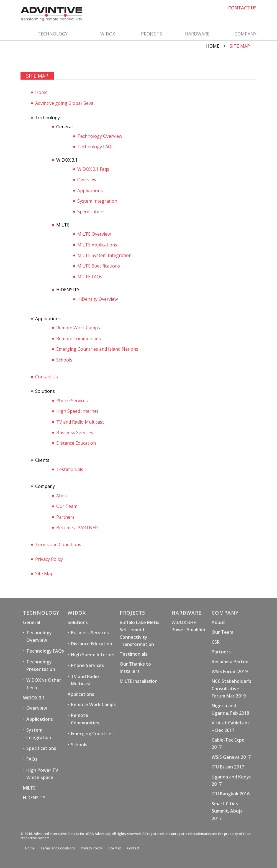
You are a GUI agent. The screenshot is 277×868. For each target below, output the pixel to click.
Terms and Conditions (58, 544)
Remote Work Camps (78, 328)
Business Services (75, 432)
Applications (90, 190)
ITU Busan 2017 (228, 767)
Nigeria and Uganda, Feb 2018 (230, 709)
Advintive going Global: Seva (64, 103)
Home (213, 46)
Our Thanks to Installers (135, 668)
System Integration (97, 201)
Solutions (78, 622)
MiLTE (29, 788)
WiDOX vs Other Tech (44, 684)
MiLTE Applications (97, 245)
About (63, 496)
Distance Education (76, 443)
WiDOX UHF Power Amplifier (189, 626)
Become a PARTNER (77, 528)
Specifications (91, 212)
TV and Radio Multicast (80, 422)
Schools (64, 360)
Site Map (44, 574)
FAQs (32, 759)
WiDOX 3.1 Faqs (93, 169)
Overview (87, 180)
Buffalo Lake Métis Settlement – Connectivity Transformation (139, 633)
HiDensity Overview (98, 299)
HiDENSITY (34, 798)
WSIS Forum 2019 (230, 671)
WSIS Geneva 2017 (231, 757)
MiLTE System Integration (104, 255)
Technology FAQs (95, 147)
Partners (65, 517)
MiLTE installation (139, 681)
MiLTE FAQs (90, 277)
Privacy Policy (49, 559)
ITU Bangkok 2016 (231, 794)
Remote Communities (79, 338)
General (32, 622)
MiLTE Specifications (99, 266)
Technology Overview (100, 136)
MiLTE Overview (94, 234)
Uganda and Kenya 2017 (232, 780)
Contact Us (47, 377)
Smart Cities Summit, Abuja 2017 (227, 811)
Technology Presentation (41, 665)
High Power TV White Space (42, 774)
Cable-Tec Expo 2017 (228, 744)
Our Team (67, 506)
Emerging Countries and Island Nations (97, 349)
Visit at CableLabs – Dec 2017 (231, 726)
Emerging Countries (92, 734)
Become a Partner (231, 661)
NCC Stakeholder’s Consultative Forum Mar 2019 (231, 688)
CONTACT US (242, 8)
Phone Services (72, 401)
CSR (216, 642)
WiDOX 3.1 (34, 698)
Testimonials (70, 469)
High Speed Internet (77, 411)
